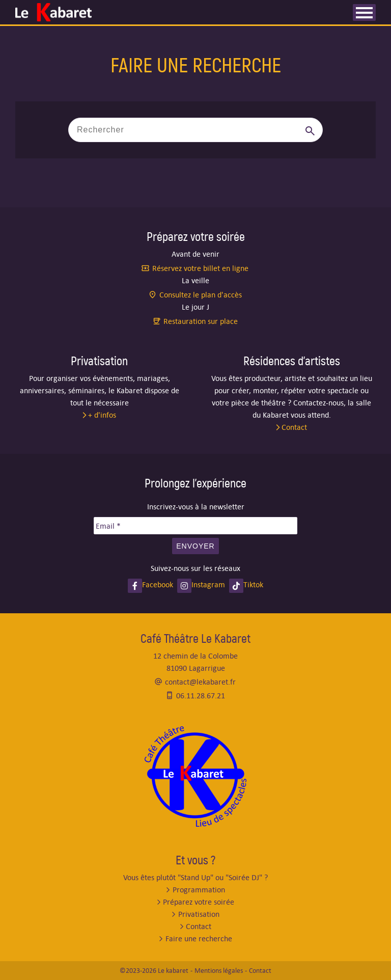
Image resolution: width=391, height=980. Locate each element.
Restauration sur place (201, 321)
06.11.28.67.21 (201, 696)
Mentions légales (219, 971)
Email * (108, 526)
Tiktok (253, 584)
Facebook (158, 584)
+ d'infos (102, 415)
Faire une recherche (199, 938)
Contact (294, 427)
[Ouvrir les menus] (364, 12)
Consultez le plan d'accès (201, 295)
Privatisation (199, 914)
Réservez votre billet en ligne (200, 268)
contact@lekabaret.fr (200, 682)
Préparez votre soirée (199, 902)
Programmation (199, 890)
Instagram (208, 584)
